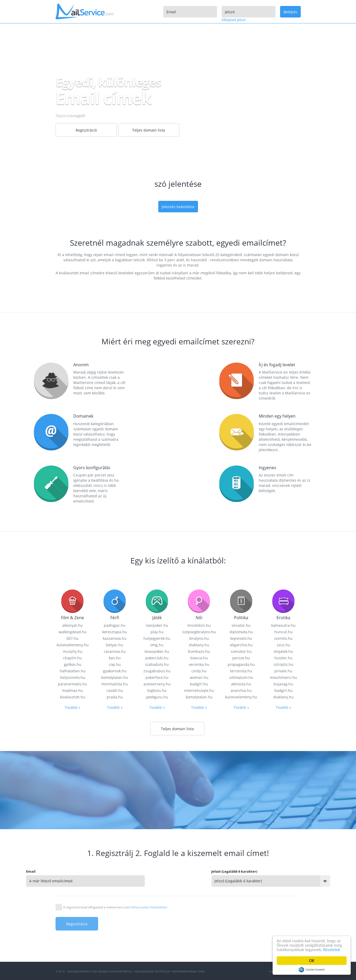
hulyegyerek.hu (157, 888)
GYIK (202, 971)
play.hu (157, 881)
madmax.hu (73, 940)
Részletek (332, 950)
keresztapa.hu (115, 881)
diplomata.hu (241, 881)
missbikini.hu (199, 875)
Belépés (290, 12)
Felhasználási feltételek (152, 971)
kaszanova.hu (115, 888)
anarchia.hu (241, 940)
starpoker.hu (157, 875)
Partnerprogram (184, 971)
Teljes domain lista (149, 130)
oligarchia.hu (241, 894)
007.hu (73, 888)
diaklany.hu (199, 894)
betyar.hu (115, 894)
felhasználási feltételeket (149, 907)
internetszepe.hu (199, 940)
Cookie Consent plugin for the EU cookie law (312, 970)
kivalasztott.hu (73, 947)
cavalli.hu (115, 940)
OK (312, 961)
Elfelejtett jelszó (234, 20)
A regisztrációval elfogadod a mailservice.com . (115, 907)
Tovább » (73, 957)
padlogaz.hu (115, 875)
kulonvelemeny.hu (73, 894)
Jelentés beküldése (178, 207)
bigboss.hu (157, 940)
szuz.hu (283, 894)
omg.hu (157, 894)
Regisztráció (86, 130)
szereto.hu (283, 888)
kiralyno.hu (199, 888)
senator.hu (241, 875)
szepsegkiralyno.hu (199, 881)
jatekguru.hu (157, 947)
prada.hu (115, 947)
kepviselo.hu (241, 888)
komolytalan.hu (199, 947)
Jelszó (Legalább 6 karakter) (285, 871)
